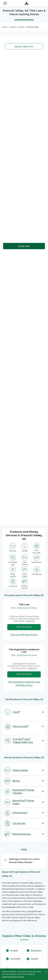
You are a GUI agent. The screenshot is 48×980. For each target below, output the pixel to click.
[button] (24, 861)
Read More (30, 621)
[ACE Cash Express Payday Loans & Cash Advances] (27, 3)
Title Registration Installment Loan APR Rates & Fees (24, 684)
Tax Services (19, 823)
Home (4, 27)
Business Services (22, 834)
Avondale (14, 950)
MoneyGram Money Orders (23, 802)
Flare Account (21, 726)
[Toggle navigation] (5, 3)
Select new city (24, 47)
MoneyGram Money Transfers (23, 791)
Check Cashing (20, 770)
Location (13, 27)
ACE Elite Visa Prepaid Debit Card (23, 741)
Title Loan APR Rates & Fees (24, 635)
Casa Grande (15, 959)
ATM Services (20, 813)
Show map (24, 246)
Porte (16, 712)
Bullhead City (36, 950)
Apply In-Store (24, 627)
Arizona (21, 27)
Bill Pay (16, 781)
